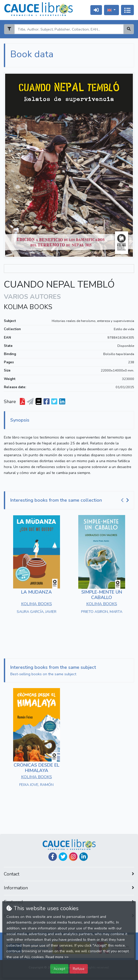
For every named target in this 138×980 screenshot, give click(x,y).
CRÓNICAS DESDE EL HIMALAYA (36, 768)
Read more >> (57, 957)
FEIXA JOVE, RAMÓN (36, 785)
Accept (59, 969)
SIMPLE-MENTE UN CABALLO (102, 595)
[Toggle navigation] (127, 10)
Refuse (79, 969)
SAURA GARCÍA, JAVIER (37, 612)
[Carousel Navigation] (126, 500)
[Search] (69, 29)
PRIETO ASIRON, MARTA (102, 612)
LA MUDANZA (36, 592)
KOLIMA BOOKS (28, 307)
